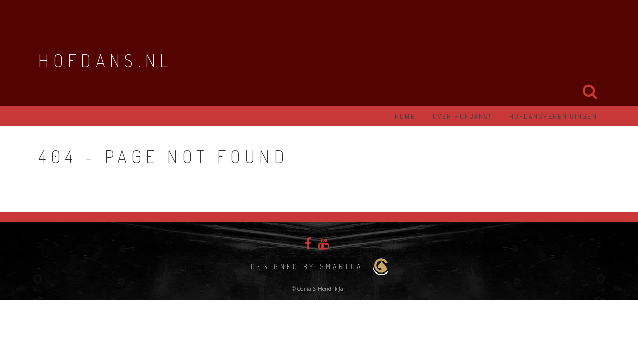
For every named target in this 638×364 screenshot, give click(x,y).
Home (405, 116)
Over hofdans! (462, 116)
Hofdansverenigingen (553, 116)
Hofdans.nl (105, 60)
